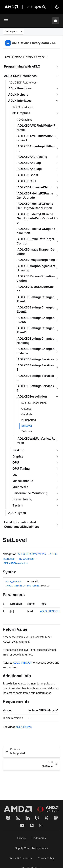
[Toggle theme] (57, 7)
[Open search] (44, 7)
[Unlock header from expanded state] (56, 21)
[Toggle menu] (6, 21)
